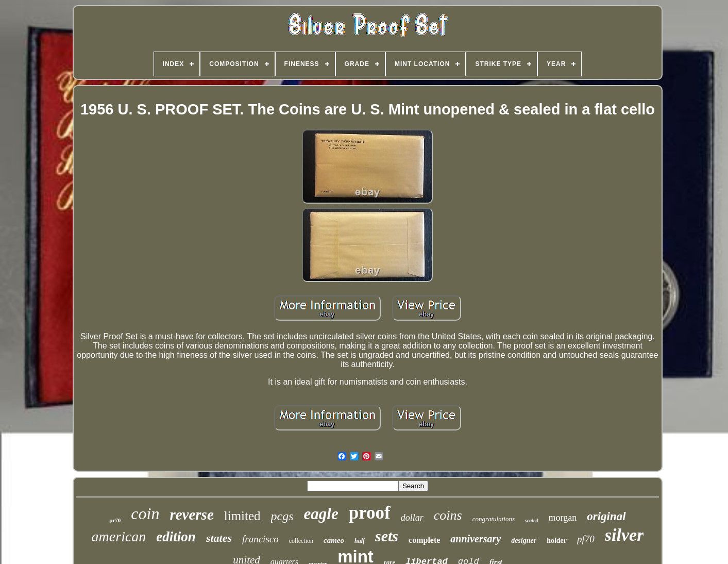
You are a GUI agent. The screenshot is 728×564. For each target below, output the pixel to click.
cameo (334, 540)
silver (624, 535)
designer (524, 541)
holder (557, 541)
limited (242, 516)
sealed (532, 520)
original (606, 516)
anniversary (476, 539)
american (119, 536)
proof (370, 513)
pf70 (586, 539)
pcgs (282, 516)
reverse (191, 515)
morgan (563, 518)
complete (424, 540)
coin (145, 513)
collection (301, 541)
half (360, 541)
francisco (260, 539)
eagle (321, 514)
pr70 (115, 520)
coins (448, 515)
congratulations (494, 519)
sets (387, 536)
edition (176, 537)
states (219, 538)
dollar (412, 518)
